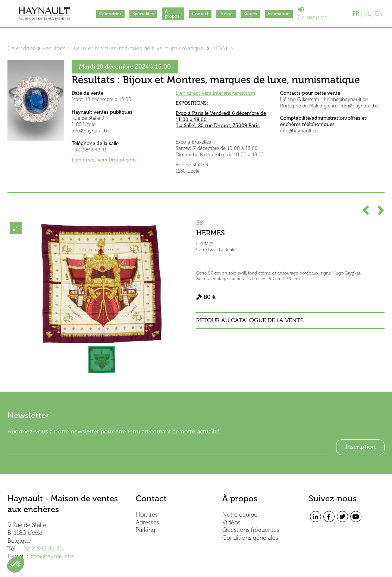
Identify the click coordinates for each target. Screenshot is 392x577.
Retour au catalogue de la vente (250, 320)
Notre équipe (240, 515)
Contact (200, 14)
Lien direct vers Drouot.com (104, 160)
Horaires (147, 515)
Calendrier (110, 14)
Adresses (148, 522)
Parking (145, 530)
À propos (172, 14)
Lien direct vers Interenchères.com (215, 93)
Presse (226, 14)
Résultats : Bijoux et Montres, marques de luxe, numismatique (123, 48)
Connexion (312, 14)
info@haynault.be (52, 556)
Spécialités (143, 14)
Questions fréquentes (251, 530)
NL (367, 14)
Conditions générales (250, 538)
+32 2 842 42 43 (41, 548)
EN (379, 14)
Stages (250, 14)
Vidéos (231, 522)
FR (356, 14)
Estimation (279, 14)
